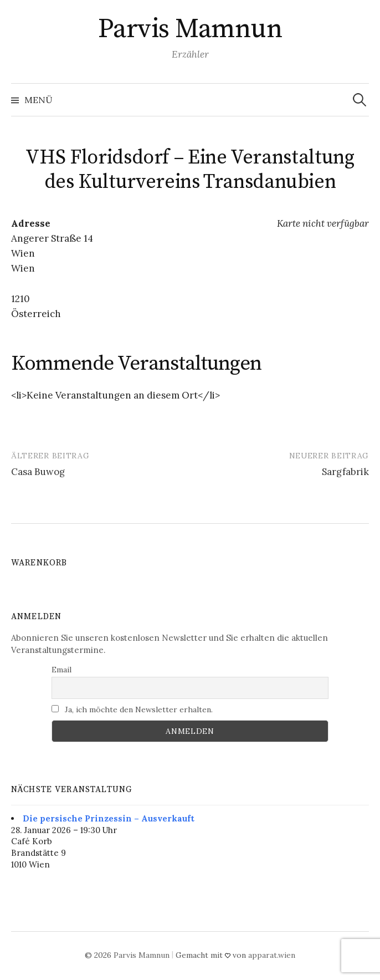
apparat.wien (272, 955)
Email (61, 670)
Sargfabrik (345, 472)
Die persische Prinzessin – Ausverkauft (109, 818)
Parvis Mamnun (190, 29)
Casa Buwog (38, 472)
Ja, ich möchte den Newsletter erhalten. (132, 710)
